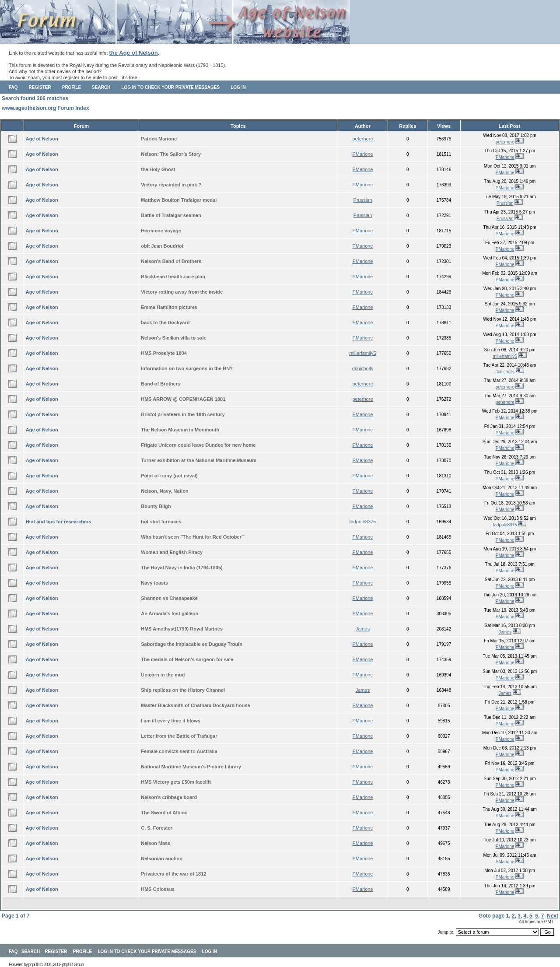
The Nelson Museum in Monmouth (180, 430)
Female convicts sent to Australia (179, 751)
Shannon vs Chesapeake (169, 598)
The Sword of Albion (164, 813)
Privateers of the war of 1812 (173, 874)
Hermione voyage (161, 231)
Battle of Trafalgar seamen (171, 215)
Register (40, 87)
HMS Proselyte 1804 (164, 353)
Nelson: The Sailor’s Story (171, 154)
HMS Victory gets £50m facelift (176, 782)
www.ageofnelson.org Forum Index (45, 108)
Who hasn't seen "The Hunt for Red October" (192, 537)
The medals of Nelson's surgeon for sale (187, 659)
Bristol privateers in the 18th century (183, 414)
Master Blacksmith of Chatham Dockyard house (195, 705)
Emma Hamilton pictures (169, 307)
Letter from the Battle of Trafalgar (179, 736)
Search (101, 87)
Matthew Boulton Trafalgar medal (179, 200)
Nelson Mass (156, 843)
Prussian (363, 200)
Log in (238, 87)
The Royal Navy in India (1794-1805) (182, 568)
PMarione (362, 154)
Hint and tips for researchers (59, 522)
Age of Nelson (42, 139)
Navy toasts (154, 583)
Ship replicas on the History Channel (183, 690)
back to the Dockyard (165, 322)
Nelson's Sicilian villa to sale (173, 338)
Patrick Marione (159, 139)
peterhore (362, 139)
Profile (72, 87)
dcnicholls (363, 368)
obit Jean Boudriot (162, 246)
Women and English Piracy (172, 552)
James (363, 629)
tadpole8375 (363, 522)
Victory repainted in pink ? (171, 185)
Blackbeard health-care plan (173, 277)
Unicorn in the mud (163, 675)
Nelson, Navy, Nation (165, 491)
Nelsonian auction (162, 858)
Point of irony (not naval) (169, 476)
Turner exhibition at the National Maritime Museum (199, 460)
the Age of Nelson (133, 53)
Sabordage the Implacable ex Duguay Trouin (192, 644)
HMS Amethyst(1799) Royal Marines (182, 629)
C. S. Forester (157, 828)
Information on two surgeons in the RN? (187, 368)
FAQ (13, 87)
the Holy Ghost (158, 169)
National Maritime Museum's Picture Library (191, 767)
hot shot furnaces (161, 522)
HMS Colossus (158, 889)
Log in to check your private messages (170, 87)
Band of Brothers (161, 384)
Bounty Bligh (156, 506)
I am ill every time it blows (171, 721)
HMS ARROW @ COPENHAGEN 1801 (183, 399)
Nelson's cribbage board (169, 797)
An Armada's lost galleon (170, 613)
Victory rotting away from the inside (182, 292)
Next (553, 916)
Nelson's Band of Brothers (171, 261)
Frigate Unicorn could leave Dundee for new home (198, 445)
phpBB (34, 965)
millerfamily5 (362, 353)
